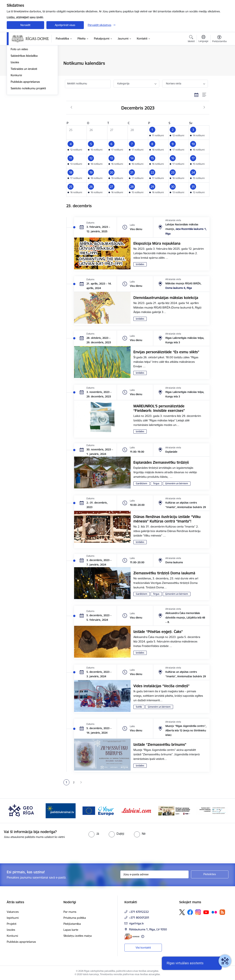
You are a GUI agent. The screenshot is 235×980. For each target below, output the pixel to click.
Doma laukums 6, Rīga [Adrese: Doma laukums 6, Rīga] (179, 288)
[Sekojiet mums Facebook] (190, 912)
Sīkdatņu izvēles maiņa (78, 936)
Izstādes (140, 264)
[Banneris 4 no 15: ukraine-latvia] (99, 810)
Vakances (13, 912)
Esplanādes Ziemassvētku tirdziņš (161, 462)
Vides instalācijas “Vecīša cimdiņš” (161, 686)
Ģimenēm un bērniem (177, 483)
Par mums (70, 912)
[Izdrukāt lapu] (219, 62)
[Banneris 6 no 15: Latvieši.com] (174, 810)
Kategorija (123, 83)
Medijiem (16, 76)
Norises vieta (174, 83)
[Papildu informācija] (143, 936)
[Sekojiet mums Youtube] (206, 912)
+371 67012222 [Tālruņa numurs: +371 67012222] (139, 912)
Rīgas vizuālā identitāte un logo (30, 83)
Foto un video (19, 90)
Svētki (139, 707)
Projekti (12, 924)
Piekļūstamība (72, 924)
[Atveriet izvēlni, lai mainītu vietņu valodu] (203, 39)
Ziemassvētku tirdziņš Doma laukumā (164, 573)
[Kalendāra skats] (196, 95)
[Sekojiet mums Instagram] (198, 912)
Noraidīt (25, 25)
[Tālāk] (220, 811)
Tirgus (156, 483)
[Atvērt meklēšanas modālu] (191, 39)
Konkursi (16, 116)
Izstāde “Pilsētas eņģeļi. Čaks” (158, 632)
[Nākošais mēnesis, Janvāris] (204, 107)
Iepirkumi (13, 918)
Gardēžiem (142, 483)
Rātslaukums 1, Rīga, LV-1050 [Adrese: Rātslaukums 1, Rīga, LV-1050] (148, 929)
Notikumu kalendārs (23, 70)
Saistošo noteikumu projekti (28, 129)
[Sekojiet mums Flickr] (214, 912)
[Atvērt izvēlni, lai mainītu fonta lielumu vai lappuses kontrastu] (219, 39)
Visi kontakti (143, 948)
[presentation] (31, 850)
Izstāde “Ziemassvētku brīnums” (160, 745)
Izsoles (15, 102)
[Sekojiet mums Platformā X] (182, 912)
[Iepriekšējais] (15, 811)
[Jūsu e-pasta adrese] (154, 874)
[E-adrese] (132, 936)
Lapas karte (71, 930)
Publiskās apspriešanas (25, 122)
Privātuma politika (75, 918)
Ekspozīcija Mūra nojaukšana (157, 243)
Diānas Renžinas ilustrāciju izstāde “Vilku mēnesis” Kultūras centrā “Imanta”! (167, 519)
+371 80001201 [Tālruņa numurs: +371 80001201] (139, 918)
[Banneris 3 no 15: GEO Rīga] (61, 810)
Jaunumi (16, 64)
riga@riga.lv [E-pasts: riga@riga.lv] (136, 923)
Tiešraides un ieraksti (24, 109)
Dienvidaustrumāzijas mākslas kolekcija (166, 298)
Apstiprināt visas (65, 25)
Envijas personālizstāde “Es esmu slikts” (166, 352)
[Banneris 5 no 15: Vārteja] (136, 810)
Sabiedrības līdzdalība (24, 96)
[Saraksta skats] (204, 95)
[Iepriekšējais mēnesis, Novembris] (71, 107)
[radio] (94, 834)
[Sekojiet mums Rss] (222, 912)
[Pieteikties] (210, 874)
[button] (158, 133)
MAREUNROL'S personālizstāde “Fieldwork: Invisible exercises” (159, 408)
